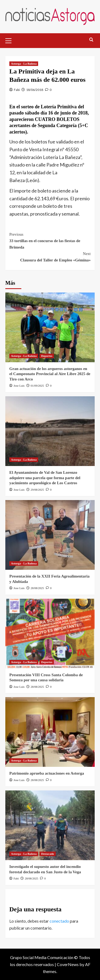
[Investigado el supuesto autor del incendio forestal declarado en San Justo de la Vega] (50, 825)
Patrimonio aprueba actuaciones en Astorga (47, 773)
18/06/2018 (35, 90)
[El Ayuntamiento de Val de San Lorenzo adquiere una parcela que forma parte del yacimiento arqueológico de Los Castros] (50, 431)
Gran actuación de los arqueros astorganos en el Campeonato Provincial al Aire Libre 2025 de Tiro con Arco (50, 374)
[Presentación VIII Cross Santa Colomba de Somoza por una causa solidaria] (50, 634)
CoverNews (68, 964)
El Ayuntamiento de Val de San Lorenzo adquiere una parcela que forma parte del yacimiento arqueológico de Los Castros (45, 478)
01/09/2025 (37, 386)
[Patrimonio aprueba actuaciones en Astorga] (50, 732)
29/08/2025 (37, 490)
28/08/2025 (37, 588)
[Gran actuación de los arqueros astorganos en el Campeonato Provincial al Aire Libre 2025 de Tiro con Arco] (50, 327)
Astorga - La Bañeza (24, 64)
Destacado (47, 854)
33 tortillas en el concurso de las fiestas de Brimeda (50, 240)
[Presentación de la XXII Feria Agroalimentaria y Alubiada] (50, 535)
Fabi (17, 90)
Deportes (47, 356)
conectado (59, 921)
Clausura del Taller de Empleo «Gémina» (50, 256)
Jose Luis (19, 386)
